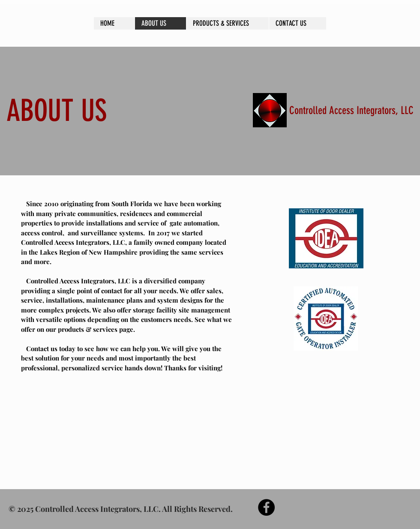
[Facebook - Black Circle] (266, 507)
